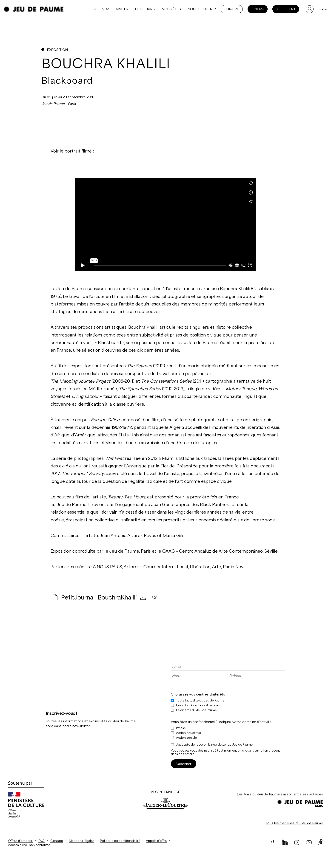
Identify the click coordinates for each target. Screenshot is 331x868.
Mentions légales (82, 841)
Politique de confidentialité (120, 841)
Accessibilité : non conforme (29, 845)
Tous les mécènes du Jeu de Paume (294, 823)
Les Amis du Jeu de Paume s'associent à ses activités (280, 794)
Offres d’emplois (20, 841)
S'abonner (184, 764)
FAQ (41, 841)
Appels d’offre (156, 841)
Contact (57, 841)
